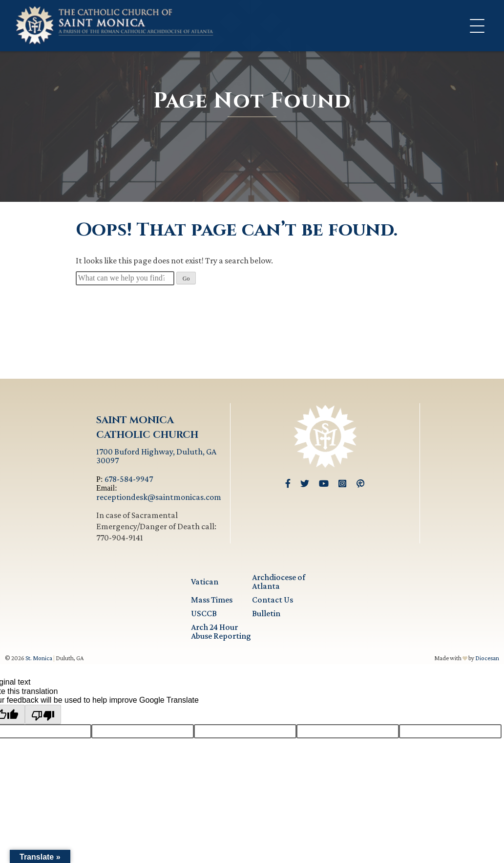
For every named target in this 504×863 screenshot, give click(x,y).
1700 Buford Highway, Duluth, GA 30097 (156, 456)
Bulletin (266, 613)
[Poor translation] (43, 714)
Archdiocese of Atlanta (279, 582)
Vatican (205, 582)
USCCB (204, 613)
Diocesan (487, 658)
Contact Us (273, 600)
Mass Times (212, 600)
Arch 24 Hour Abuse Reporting (221, 631)
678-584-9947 (129, 479)
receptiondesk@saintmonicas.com (159, 497)
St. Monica (39, 658)
